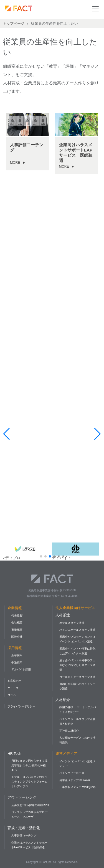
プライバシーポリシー (21, 706)
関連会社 (17, 637)
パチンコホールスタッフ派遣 (77, 630)
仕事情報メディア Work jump (77, 787)
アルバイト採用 (21, 669)
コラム (12, 695)
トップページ (14, 23)
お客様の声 (14, 681)
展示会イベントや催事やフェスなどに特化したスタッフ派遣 (77, 665)
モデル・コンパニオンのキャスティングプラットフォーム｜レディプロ (29, 782)
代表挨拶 (17, 616)
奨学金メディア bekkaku (75, 780)
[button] (41, 556)
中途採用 (17, 663)
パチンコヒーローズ (72, 773)
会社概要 (17, 623)
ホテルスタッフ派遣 (72, 623)
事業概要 (17, 630)
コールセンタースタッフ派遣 (77, 677)
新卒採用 (17, 655)
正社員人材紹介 (69, 731)
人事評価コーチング (24, 835)
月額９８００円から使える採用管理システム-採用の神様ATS (29, 765)
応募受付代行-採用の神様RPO (30, 805)
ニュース (13, 688)
